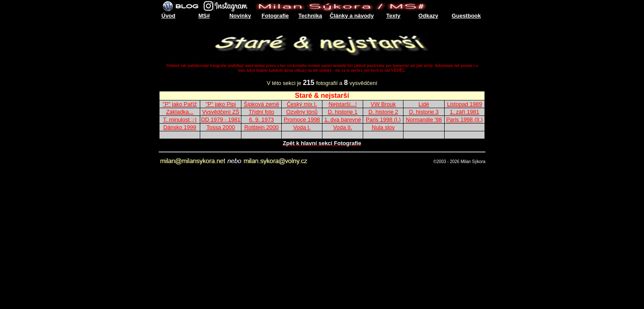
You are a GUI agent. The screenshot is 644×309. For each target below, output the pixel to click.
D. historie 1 (342, 112)
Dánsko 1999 (180, 127)
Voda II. (343, 127)
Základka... (180, 112)
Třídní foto (261, 112)
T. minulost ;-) (180, 120)
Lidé (424, 104)
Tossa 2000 (221, 127)
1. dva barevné (343, 120)
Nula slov (383, 127)
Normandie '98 (424, 120)
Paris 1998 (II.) (465, 120)
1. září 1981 (465, 112)
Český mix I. (302, 104)
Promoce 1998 (302, 120)
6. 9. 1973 (262, 120)
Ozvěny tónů (302, 112)
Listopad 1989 (464, 104)
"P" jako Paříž (180, 104)
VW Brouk (384, 104)
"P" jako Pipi (221, 104)
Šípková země (262, 104)
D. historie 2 (383, 112)
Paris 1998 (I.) (383, 120)
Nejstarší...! (343, 104)
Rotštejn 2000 (262, 127)
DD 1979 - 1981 (221, 120)
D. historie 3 (424, 112)
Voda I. (302, 127)
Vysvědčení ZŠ (221, 112)
